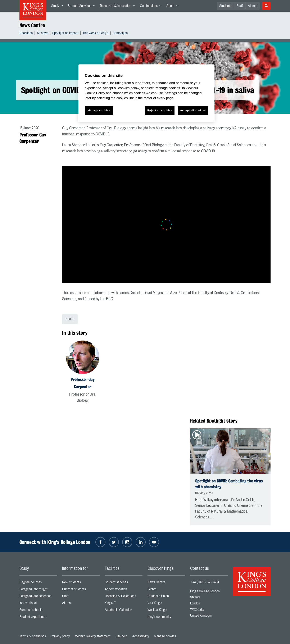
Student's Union (166, 597)
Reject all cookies (160, 110)
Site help (121, 636)
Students (225, 6)
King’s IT (124, 604)
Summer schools (38, 611)
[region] (146, 93)
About (174, 7)
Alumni (253, 6)
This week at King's (96, 34)
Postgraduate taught (38, 590)
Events (166, 590)
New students (81, 583)
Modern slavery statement (93, 636)
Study (58, 7)
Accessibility (141, 636)
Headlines (26, 34)
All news (42, 34)
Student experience (38, 618)
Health (70, 319)
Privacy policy (60, 636)
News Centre (32, 25)
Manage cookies (165, 636)
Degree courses (38, 583)
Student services (124, 583)
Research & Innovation (119, 7)
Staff (240, 6)
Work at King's (166, 611)
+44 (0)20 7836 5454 (205, 582)
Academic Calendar (124, 611)
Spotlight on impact (65, 34)
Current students (81, 590)
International (38, 604)
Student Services (83, 7)
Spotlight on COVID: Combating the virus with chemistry (229, 484)
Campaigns (120, 34)
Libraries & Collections (124, 597)
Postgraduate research (38, 597)
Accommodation (124, 590)
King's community (166, 618)
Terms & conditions (33, 636)
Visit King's (166, 604)
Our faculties (152, 7)
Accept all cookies (193, 110)
